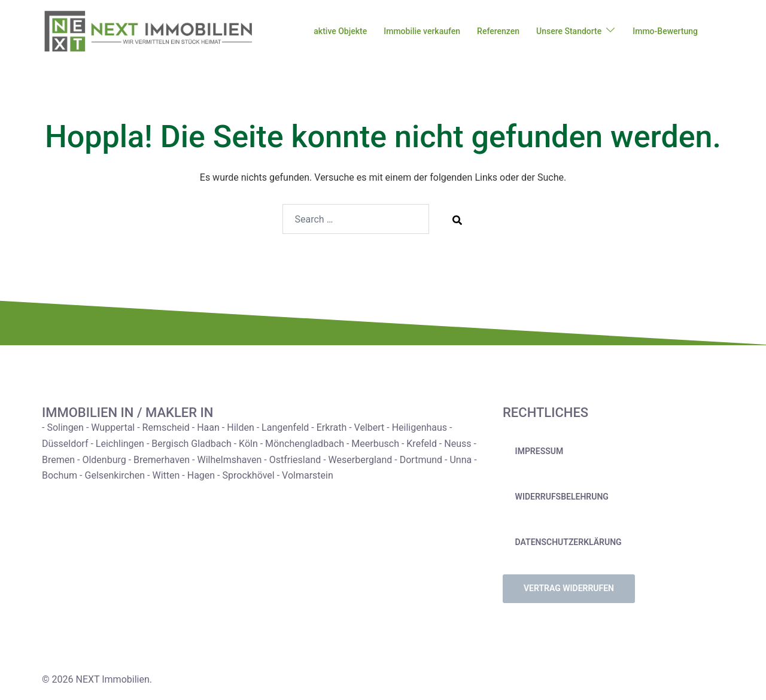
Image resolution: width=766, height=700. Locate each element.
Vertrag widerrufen (569, 588)
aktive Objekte (340, 31)
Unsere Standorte (569, 31)
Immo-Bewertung (665, 31)
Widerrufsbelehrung (562, 497)
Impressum (539, 451)
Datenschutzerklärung (569, 542)
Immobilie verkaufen (422, 31)
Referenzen (498, 31)
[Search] (457, 220)
